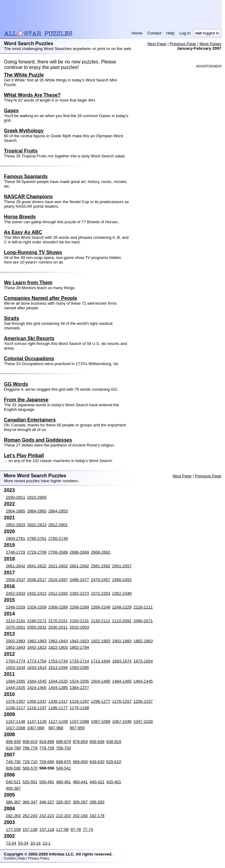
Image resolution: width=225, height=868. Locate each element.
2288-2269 (79, 607)
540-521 (13, 782)
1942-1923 (79, 641)
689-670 (64, 762)
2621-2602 (58, 566)
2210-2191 (16, 621)
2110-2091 (122, 621)
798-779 (30, 748)
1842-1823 (37, 647)
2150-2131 (79, 621)
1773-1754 (37, 661)
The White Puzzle (24, 75)
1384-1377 (79, 688)
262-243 (30, 816)
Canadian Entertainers (30, 420)
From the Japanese (26, 400)
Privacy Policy (39, 858)
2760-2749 (58, 538)
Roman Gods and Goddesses (38, 440)
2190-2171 (37, 621)
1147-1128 (37, 721)
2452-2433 (16, 593)
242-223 (47, 816)
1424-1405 (37, 688)
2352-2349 (122, 593)
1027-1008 (16, 728)
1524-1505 (79, 681)
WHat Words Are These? (32, 95)
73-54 (11, 843)
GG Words (16, 384)
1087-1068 (101, 721)
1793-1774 (16, 661)
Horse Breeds (20, 217)
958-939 (13, 742)
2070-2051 (16, 627)
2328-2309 (37, 607)
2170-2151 (58, 621)
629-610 (114, 762)
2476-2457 (101, 580)
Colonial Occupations (29, 359)
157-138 (30, 829)
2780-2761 (37, 538)
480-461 (64, 782)
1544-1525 (58, 681)
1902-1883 (122, 641)
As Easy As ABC (23, 232)
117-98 (62, 829)
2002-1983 (16, 641)
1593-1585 (79, 667)
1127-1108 (58, 721)
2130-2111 (101, 621)
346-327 (47, 802)
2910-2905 (37, 497)
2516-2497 (58, 580)
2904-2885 (16, 511)
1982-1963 (37, 641)
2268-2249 (101, 607)
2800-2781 (16, 538)
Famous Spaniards (26, 176)
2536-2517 (37, 580)
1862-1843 (16, 647)
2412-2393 (58, 593)
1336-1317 (58, 701)
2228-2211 (143, 607)
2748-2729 (16, 552)
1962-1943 (58, 641)
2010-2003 (79, 627)
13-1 (46, 843)
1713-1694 (101, 661)
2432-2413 (37, 593)
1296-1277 (101, 701)
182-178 (97, 816)
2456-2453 (122, 580)
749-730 (13, 762)
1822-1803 (58, 647)
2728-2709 (37, 552)
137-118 (47, 829)
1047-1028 (143, 721)
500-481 (47, 782)
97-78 (76, 829)
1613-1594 (58, 667)
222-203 (64, 816)
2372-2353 (101, 593)
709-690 (47, 762)
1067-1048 (122, 721)
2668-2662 (101, 552)
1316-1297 (79, 701)
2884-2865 (37, 511)
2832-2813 (37, 525)
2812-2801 (58, 525)
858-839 (97, 742)
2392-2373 (79, 593)
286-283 (97, 802)
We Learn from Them (28, 283)
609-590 (13, 768)
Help (170, 33)
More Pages (210, 44)
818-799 (13, 748)
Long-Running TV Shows (33, 252)
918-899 (47, 742)
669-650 (80, 762)
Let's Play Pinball (24, 456)
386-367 (13, 802)
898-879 (64, 742)
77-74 (88, 829)
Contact (154, 33)
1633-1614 (37, 667)
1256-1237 (143, 701)
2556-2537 (16, 580)
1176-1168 (79, 708)
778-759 (47, 748)
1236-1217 (16, 708)
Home (137, 33)
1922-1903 (101, 641)
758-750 (64, 748)
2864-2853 (58, 511)
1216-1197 (37, 708)
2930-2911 (16, 497)
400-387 (13, 788)
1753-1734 (58, 661)
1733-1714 (79, 661)
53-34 (23, 843)
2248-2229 (122, 607)
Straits (12, 318)
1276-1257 (122, 701)
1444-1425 (16, 688)
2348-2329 (16, 607)
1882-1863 (143, 641)
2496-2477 (79, 580)
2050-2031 (37, 627)
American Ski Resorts (29, 338)
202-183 (80, 816)
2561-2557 (122, 566)
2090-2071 (143, 621)
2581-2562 (101, 566)
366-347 (30, 802)
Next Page (157, 44)
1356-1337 (37, 701)
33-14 (35, 843)
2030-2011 (58, 627)
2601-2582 (79, 566)
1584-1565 (16, 681)
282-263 (13, 816)
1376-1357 (16, 701)
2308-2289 (58, 607)
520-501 (30, 782)
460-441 (80, 782)
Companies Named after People (41, 298)
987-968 (56, 728)
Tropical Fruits (21, 151)
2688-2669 (79, 552)
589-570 (30, 768)
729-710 (30, 762)
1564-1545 (37, 681)
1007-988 (36, 728)
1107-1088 (79, 721)
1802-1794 (79, 647)
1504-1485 (101, 681)
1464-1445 (143, 681)
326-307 (64, 802)
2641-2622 (37, 566)
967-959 (77, 728)
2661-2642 (16, 566)
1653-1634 (16, 667)
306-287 (80, 802)
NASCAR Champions (28, 197)
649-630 (97, 762)
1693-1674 (122, 661)
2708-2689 (58, 552)
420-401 (114, 782)
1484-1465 (122, 681)
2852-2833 (16, 525)
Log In (185, 33)
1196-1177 (58, 708)
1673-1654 (143, 661)
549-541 (64, 768)
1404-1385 (58, 688)
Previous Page (183, 44)
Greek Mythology (24, 131)
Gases (11, 111)
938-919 (30, 742)
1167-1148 (16, 721)
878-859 (80, 742)
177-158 (13, 829)
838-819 (114, 742)
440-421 (97, 782)
